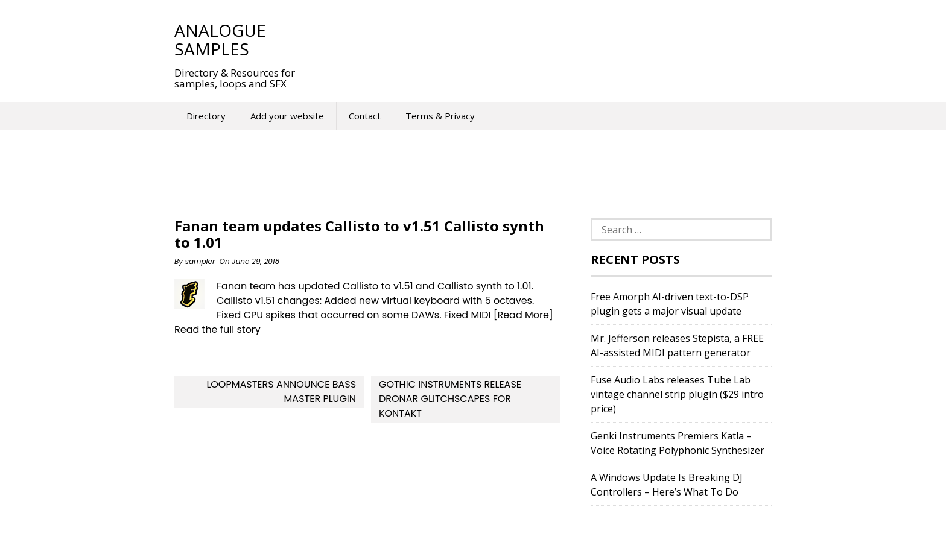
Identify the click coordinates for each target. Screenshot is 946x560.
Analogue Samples (220, 39)
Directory (206, 116)
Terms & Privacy (440, 116)
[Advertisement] (533, 39)
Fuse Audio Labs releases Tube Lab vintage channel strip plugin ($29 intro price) (677, 394)
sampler (200, 261)
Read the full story (217, 329)
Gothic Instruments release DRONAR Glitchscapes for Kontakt (450, 399)
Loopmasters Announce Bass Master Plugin (281, 392)
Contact (365, 116)
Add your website (287, 116)
